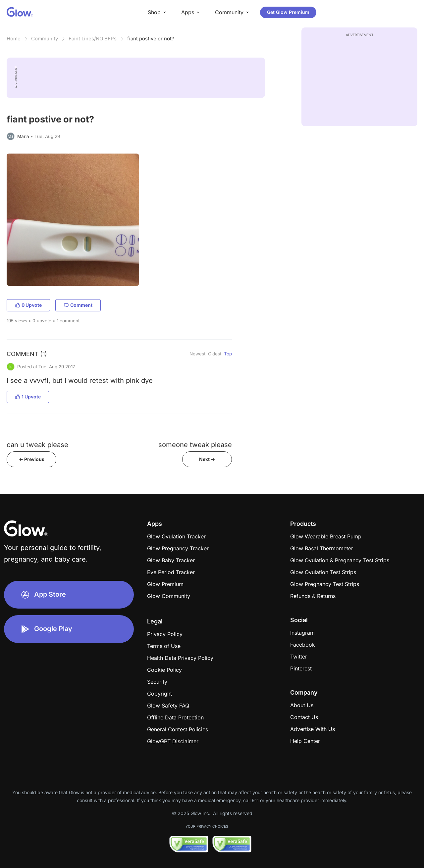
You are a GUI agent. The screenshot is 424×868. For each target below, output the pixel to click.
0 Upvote (28, 305)
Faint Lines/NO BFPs (93, 39)
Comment (78, 305)
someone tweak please (195, 445)
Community (45, 39)
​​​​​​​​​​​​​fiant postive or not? (151, 39)
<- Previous (32, 459)
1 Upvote (28, 397)
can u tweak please (37, 445)
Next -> (207, 459)
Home (14, 39)
